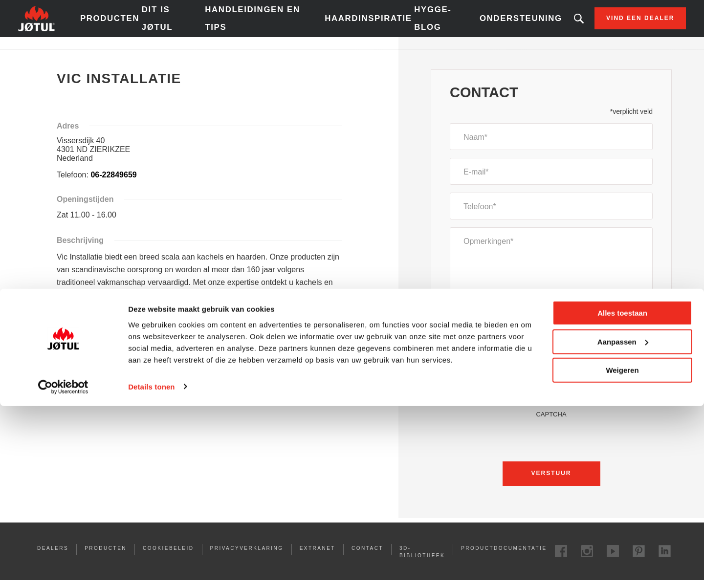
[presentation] (551, 449)
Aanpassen (623, 524)
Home (67, 58)
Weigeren (622, 553)
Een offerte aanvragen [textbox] (498, 339)
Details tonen (151, 569)
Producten (148, 24)
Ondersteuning (486, 24)
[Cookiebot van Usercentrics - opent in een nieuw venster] (63, 569)
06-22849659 (113, 186)
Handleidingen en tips (269, 24)
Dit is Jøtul (194, 24)
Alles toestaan (622, 495)
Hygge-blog (416, 24)
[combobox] (551, 339)
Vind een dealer (600, 24)
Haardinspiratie (357, 24)
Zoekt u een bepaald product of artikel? (538, 24)
